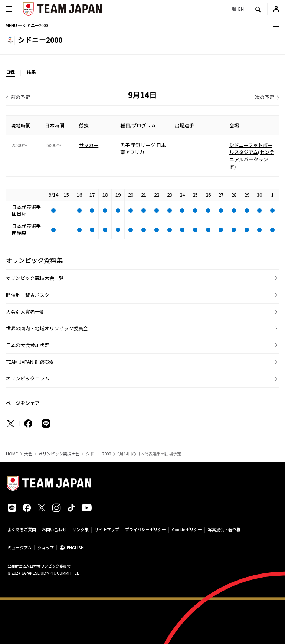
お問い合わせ (54, 529)
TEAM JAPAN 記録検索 (30, 362)
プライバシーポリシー (145, 529)
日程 (10, 72)
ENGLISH (75, 547)
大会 (28, 454)
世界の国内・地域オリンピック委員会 (47, 328)
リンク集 (81, 529)
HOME (12, 454)
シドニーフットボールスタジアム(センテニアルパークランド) (252, 156)
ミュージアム (19, 547)
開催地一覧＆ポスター (30, 295)
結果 (31, 72)
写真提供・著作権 (224, 529)
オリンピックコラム (28, 378)
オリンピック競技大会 (59, 454)
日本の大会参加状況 (28, 345)
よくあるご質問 (22, 529)
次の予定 (265, 97)
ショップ (46, 547)
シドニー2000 (98, 454)
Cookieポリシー (187, 529)
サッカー (89, 145)
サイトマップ (107, 529)
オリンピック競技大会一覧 (35, 278)
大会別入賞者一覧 (25, 312)
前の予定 (20, 97)
